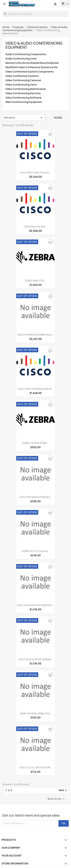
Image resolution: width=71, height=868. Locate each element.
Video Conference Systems (22, 76)
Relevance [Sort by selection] (24, 118)
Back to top (57, 799)
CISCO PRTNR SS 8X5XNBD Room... (35, 335)
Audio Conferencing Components (26, 54)
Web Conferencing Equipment (24, 102)
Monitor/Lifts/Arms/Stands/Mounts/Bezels (32, 63)
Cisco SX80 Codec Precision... (35, 173)
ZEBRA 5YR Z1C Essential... (36, 551)
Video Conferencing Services (23, 93)
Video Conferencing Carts (21, 85)
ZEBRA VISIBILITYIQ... (35, 281)
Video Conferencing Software (23, 98)
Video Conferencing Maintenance (26, 89)
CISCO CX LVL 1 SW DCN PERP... (36, 768)
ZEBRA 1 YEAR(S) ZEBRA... (35, 443)
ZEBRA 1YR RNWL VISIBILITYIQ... (35, 713)
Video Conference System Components (30, 72)
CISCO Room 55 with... (35, 227)
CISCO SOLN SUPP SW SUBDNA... (35, 659)
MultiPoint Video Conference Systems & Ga (31, 67)
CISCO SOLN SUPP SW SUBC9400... (35, 605)
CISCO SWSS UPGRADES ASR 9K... (35, 389)
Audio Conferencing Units (21, 59)
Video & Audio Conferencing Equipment (34, 45)
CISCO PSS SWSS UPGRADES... (36, 497)
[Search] (35, 14)
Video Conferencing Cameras (23, 80)
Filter (58, 118)
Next (63, 790)
